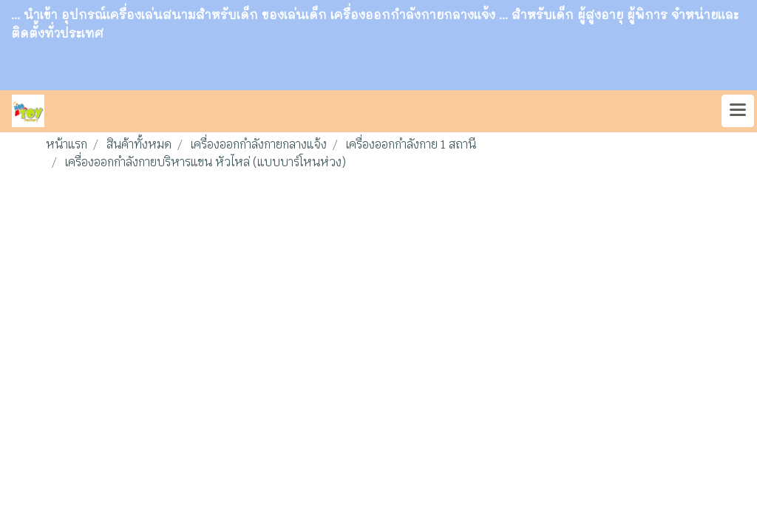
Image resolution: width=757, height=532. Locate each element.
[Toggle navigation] (738, 111)
